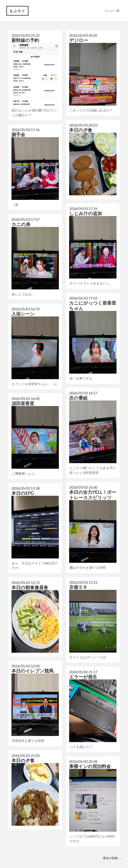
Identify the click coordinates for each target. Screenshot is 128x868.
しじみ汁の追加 (85, 213)
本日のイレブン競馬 (32, 671)
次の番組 (78, 398)
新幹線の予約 (25, 40)
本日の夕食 (81, 130)
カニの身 (21, 224)
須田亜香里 (23, 404)
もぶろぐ (17, 11)
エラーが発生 (83, 677)
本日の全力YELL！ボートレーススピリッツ (93, 495)
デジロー (79, 40)
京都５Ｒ (78, 587)
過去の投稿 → (112, 858)
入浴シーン (23, 314)
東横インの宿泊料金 (90, 766)
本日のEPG (23, 493)
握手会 (18, 135)
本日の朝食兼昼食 (30, 587)
